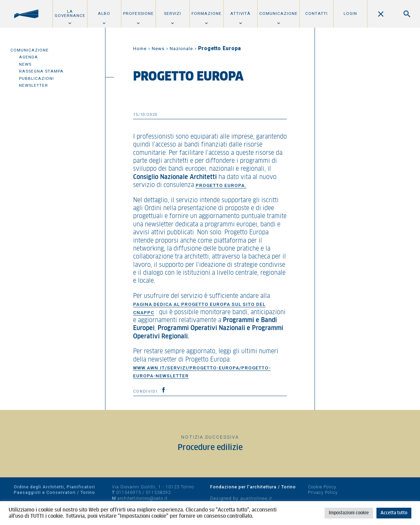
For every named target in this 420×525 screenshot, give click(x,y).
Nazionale (181, 49)
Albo (104, 13)
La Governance (70, 13)
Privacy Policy (323, 492)
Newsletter (34, 85)
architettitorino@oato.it (143, 498)
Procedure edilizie (210, 448)
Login (350, 13)
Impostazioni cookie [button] (349, 513)
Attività (240, 13)
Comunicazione (278, 13)
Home (140, 49)
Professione (138, 13)
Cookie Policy (322, 487)
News (25, 64)
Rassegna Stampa (41, 71)
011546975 (129, 492)
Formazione (207, 13)
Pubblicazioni (36, 78)
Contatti (316, 13)
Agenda (29, 57)
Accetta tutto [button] (394, 513)
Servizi (172, 13)
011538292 (158, 492)
